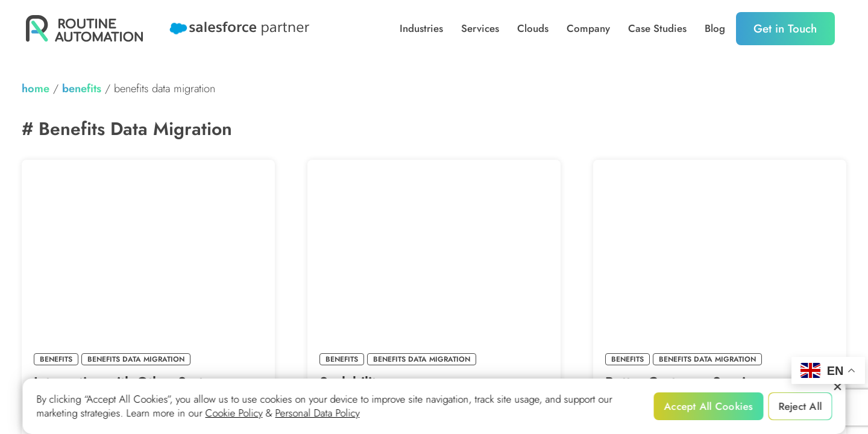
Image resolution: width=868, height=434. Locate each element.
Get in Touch (785, 29)
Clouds (533, 29)
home (36, 88)
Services (480, 29)
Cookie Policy (234, 413)
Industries (421, 29)
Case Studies (657, 29)
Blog (715, 29)
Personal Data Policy (318, 413)
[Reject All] (837, 387)
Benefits (82, 88)
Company (588, 29)
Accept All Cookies (709, 406)
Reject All (800, 406)
